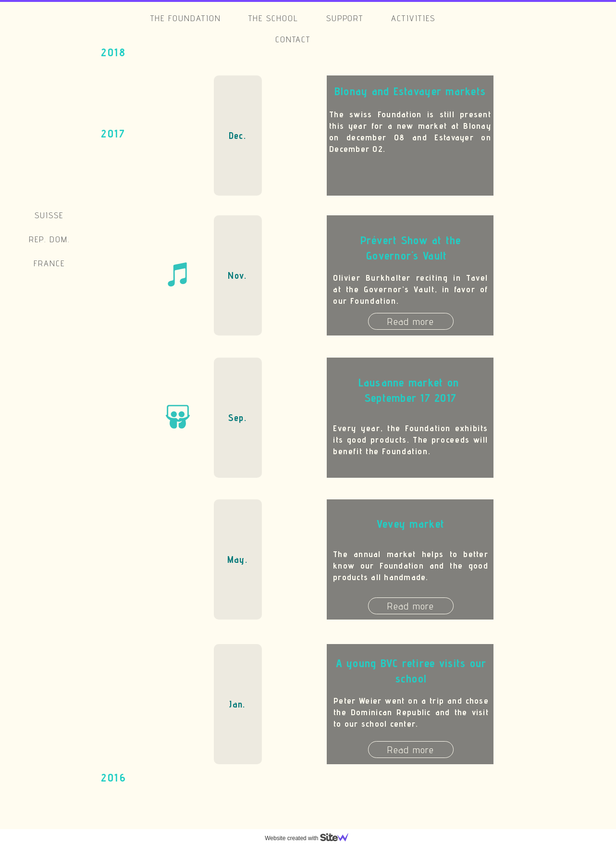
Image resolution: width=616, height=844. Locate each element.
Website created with (310, 838)
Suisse (49, 215)
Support (345, 18)
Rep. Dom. (49, 239)
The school (273, 18)
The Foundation (185, 18)
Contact (293, 39)
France (49, 263)
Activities (413, 18)
